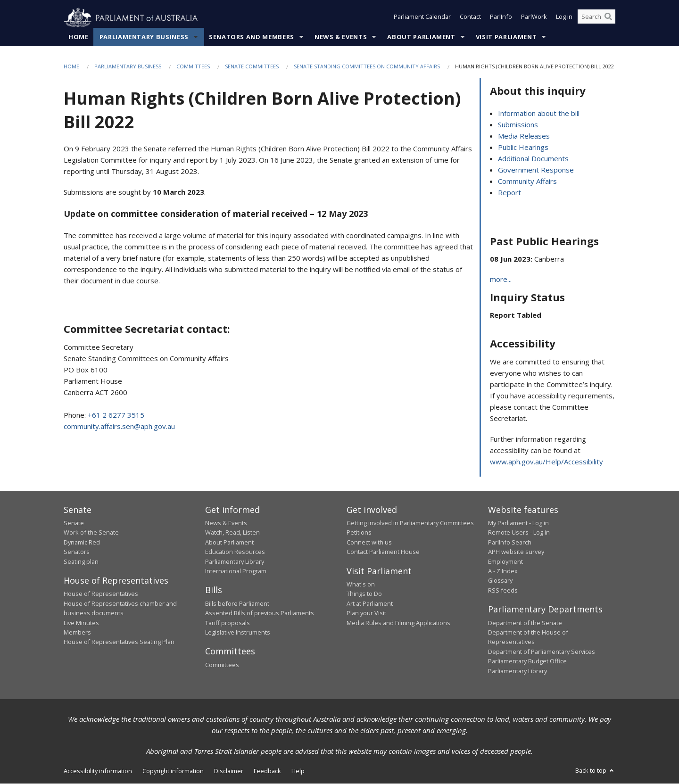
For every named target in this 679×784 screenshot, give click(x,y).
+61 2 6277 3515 (116, 415)
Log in (564, 18)
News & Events (341, 37)
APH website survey (516, 552)
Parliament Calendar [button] (422, 18)
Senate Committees (252, 67)
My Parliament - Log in (518, 523)
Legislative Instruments (238, 633)
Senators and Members (252, 37)
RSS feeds (503, 590)
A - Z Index (503, 571)
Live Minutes (81, 623)
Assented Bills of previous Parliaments (260, 613)
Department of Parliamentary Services (542, 652)
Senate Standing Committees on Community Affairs (367, 67)
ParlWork (534, 18)
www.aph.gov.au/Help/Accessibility (547, 462)
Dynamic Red (82, 542)
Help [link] (298, 771)
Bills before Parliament (237, 604)
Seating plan (81, 561)
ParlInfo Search (510, 542)
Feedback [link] (267, 771)
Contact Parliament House (383, 552)
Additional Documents (533, 158)
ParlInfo (501, 18)
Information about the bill (539, 113)
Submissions (518, 124)
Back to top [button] (595, 771)
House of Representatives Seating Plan (119, 642)
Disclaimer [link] (229, 771)
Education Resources (235, 552)
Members (77, 633)
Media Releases (524, 136)
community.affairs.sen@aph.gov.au (119, 427)
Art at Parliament (370, 604)
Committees (193, 67)
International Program (236, 571)
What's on (361, 585)
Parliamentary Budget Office (527, 661)
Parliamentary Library (235, 561)
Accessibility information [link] (98, 771)
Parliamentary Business (144, 37)
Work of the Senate (91, 533)
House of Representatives (101, 594)
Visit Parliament (506, 37)
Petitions (359, 533)
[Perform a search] (608, 18)
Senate (74, 523)
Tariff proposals (228, 623)
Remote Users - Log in (519, 533)
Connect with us (369, 542)
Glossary (500, 581)
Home (79, 37)
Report (509, 192)
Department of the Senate (525, 623)
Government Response (536, 170)
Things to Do (364, 594)
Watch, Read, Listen (232, 533)
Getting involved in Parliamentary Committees (410, 523)
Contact (470, 18)
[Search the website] (596, 18)
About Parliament (421, 37)
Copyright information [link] (173, 771)
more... (501, 280)
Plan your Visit (366, 613)
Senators (77, 552)
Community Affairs (527, 181)
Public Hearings (523, 147)
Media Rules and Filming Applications (398, 623)
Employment (505, 561)
